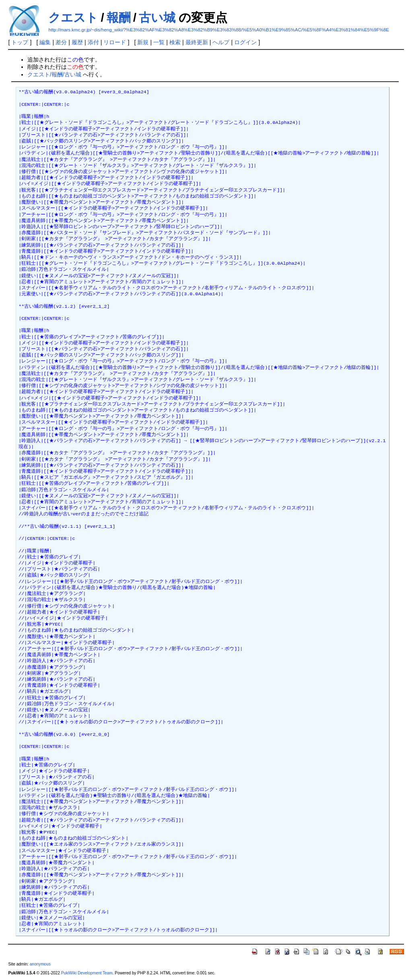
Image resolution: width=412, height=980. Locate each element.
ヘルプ (221, 42)
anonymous (40, 964)
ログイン (245, 42)
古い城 (157, 17)
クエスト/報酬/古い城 (54, 74)
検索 (175, 42)
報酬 (119, 17)
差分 (61, 42)
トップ (20, 42)
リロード (115, 42)
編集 (45, 42)
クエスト (73, 17)
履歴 (77, 42)
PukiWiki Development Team (87, 973)
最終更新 (197, 42)
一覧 (159, 42)
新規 (143, 42)
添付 (93, 42)
